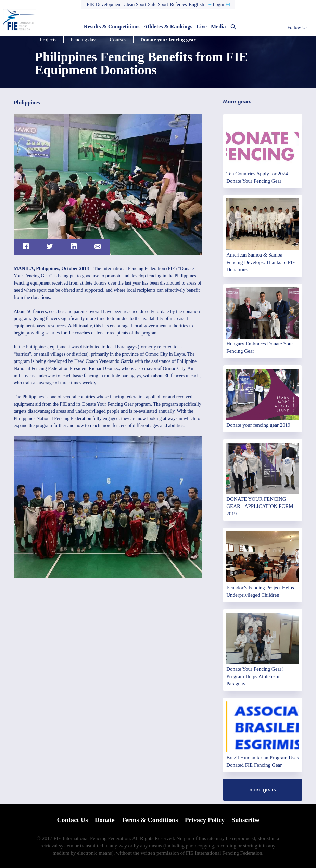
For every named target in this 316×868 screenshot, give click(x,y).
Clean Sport (135, 5)
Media (218, 27)
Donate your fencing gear (168, 40)
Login (218, 5)
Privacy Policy (205, 820)
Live (202, 27)
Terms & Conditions (150, 820)
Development (109, 5)
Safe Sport (158, 5)
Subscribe (245, 820)
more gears (263, 790)
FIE (91, 5)
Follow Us (297, 28)
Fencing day (83, 40)
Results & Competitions (112, 27)
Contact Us (72, 820)
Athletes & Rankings (168, 27)
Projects (48, 40)
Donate (105, 820)
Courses (118, 40)
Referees (178, 5)
